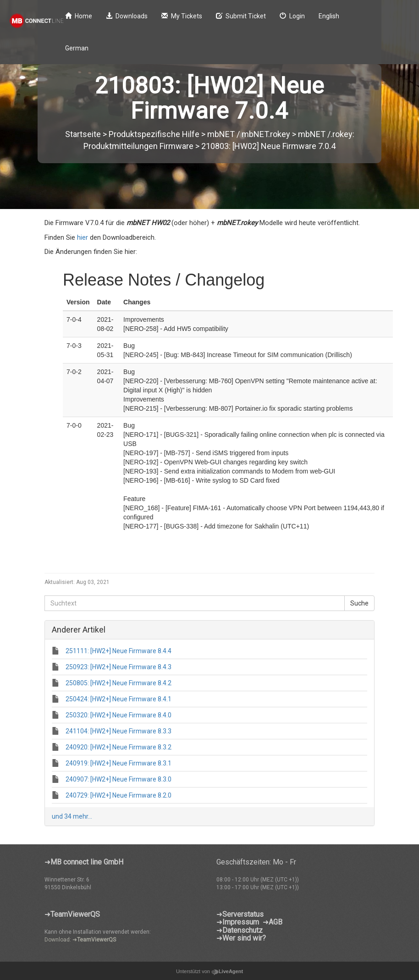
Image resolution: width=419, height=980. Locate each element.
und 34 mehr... (72, 816)
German (77, 48)
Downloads (127, 16)
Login (292, 16)
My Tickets (182, 16)
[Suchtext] (195, 603)
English (329, 16)
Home (79, 16)
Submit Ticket (241, 16)
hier (83, 237)
